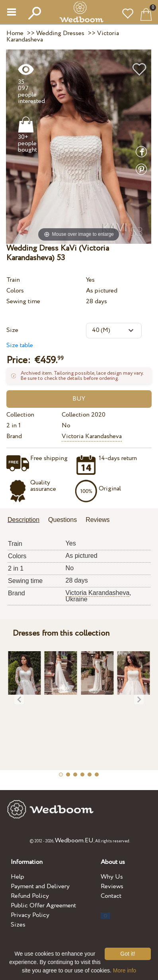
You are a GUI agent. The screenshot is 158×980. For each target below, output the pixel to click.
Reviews (112, 886)
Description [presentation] (23, 520)
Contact (111, 896)
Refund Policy (30, 896)
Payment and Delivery (40, 886)
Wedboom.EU (74, 841)
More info (125, 970)
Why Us (112, 877)
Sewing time (23, 301)
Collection (20, 415)
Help (18, 877)
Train (13, 280)
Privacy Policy (30, 915)
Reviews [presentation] (98, 520)
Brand (14, 436)
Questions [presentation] (62, 520)
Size (12, 330)
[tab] (26, 521)
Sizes (18, 925)
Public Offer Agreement (43, 906)
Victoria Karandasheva (92, 436)
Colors (15, 291)
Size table (20, 345)
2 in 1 (14, 426)
